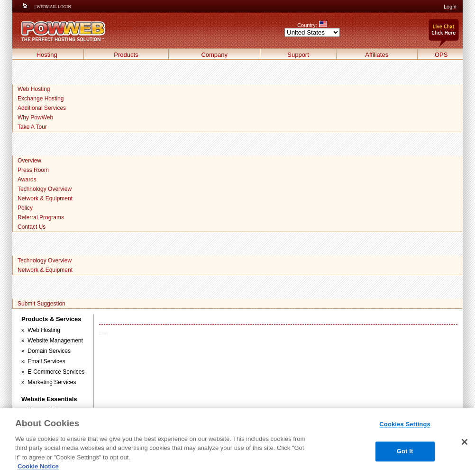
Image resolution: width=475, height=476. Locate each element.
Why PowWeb (35, 117)
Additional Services (42, 108)
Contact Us (32, 227)
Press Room (33, 170)
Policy (25, 208)
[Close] (465, 442)
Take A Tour (32, 127)
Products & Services (51, 319)
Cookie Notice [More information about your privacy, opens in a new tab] (38, 466)
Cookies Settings (405, 425)
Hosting (47, 55)
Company (214, 55)
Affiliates (377, 55)
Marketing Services (52, 382)
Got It (405, 451)
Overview (29, 161)
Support (298, 55)
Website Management (55, 341)
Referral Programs (41, 217)
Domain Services (49, 351)
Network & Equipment (45, 198)
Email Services (46, 361)
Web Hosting (34, 89)
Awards (27, 180)
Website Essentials (49, 399)
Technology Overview (45, 189)
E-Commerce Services (56, 372)
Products (126, 55)
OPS (441, 55)
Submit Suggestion (41, 304)
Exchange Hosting (41, 99)
